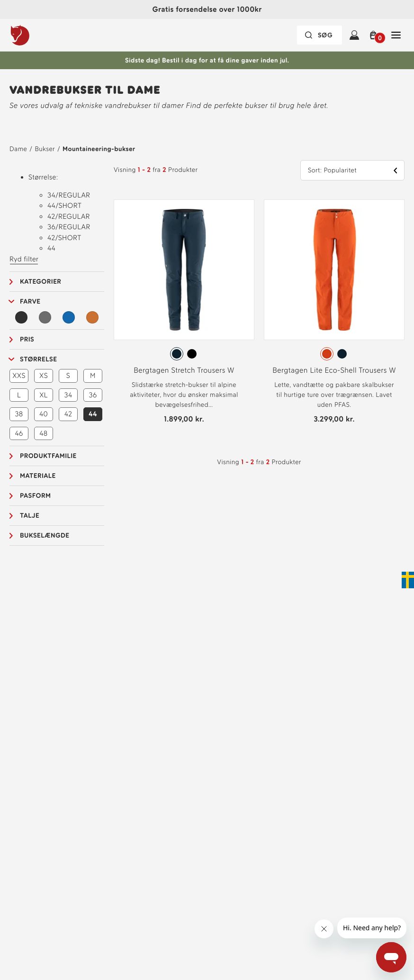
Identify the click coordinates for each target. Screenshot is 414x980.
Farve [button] (30, 301)
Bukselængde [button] (45, 535)
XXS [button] (19, 376)
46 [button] (19, 433)
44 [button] (93, 414)
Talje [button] (30, 516)
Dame (18, 149)
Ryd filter (24, 259)
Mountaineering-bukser (99, 149)
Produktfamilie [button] (48, 456)
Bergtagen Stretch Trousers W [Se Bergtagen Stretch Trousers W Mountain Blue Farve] (184, 370)
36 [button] (93, 395)
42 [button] (68, 414)
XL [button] (44, 395)
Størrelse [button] (38, 359)
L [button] (19, 395)
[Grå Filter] (45, 317)
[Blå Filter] (69, 317)
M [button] (93, 376)
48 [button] (43, 433)
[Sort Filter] (21, 317)
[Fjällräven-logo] (39, 35)
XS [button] (44, 376)
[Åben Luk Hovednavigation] (396, 35)
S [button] (68, 376)
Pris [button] (27, 339)
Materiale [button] (38, 476)
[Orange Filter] (92, 317)
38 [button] (19, 414)
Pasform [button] (35, 496)
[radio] (177, 354)
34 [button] (68, 395)
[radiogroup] (184, 354)
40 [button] (44, 414)
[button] (375, 35)
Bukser (45, 149)
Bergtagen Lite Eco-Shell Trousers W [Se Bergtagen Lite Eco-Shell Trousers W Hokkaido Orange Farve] (334, 370)
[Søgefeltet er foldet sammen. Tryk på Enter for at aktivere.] (319, 35)
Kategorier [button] (40, 282)
